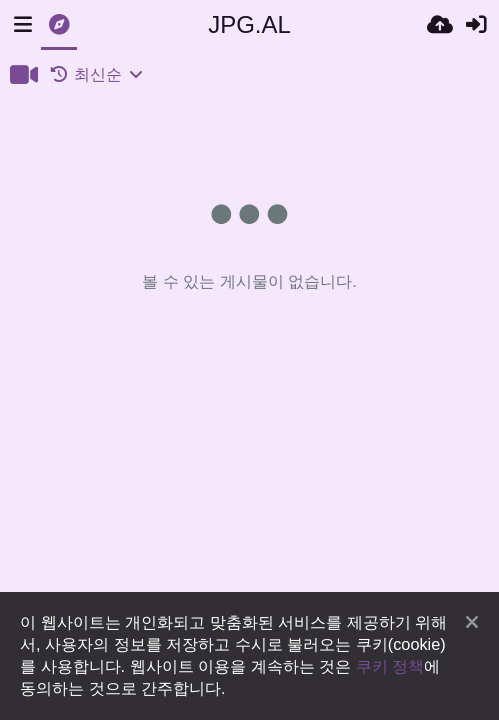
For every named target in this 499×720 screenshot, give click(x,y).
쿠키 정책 (390, 666)
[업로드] (440, 25)
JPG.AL (249, 24)
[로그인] (476, 25)
